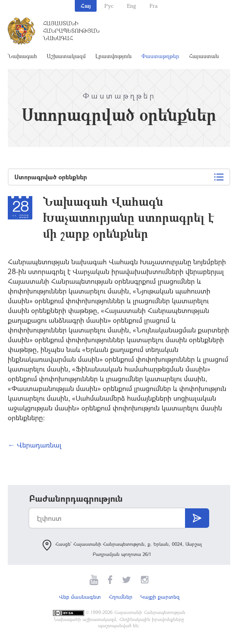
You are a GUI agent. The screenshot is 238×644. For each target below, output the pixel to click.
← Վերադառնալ (35, 445)
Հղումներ (121, 597)
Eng (131, 6)
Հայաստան (204, 56)
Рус (109, 6)
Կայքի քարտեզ (160, 597)
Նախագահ (22, 56)
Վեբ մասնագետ (80, 597)
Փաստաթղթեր (160, 56)
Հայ (86, 6)
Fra (154, 6)
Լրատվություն (114, 56)
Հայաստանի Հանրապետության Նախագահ (71, 31)
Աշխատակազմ (66, 56)
